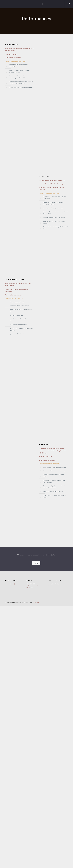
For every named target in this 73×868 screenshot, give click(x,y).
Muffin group (36, 864)
